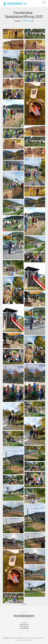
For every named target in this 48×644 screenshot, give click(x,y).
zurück (24, 604)
